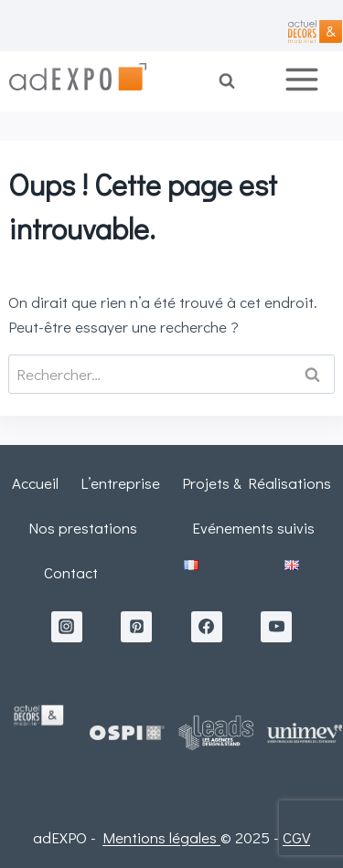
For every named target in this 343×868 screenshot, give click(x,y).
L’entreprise (120, 483)
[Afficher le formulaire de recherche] (239, 81)
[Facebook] (207, 627)
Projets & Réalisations (257, 483)
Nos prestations (83, 528)
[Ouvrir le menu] (308, 81)
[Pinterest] (136, 627)
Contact (71, 572)
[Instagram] (67, 627)
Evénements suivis (253, 528)
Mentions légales (161, 837)
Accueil (35, 483)
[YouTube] (276, 627)
